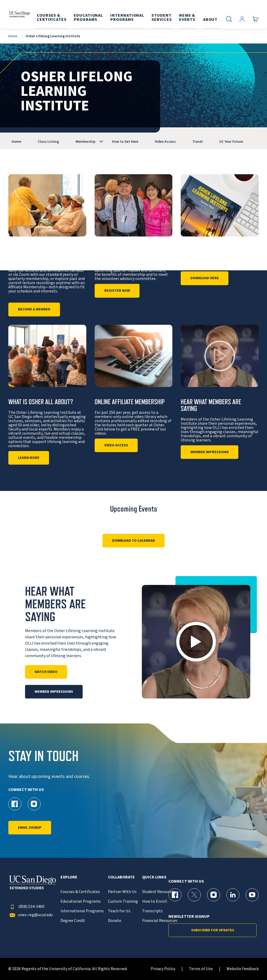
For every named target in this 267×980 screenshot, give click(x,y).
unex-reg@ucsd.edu (31, 915)
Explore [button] (69, 877)
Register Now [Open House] (117, 291)
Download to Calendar (133, 541)
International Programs (82, 911)
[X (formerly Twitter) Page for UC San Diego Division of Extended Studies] (194, 895)
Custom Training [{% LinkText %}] (123, 901)
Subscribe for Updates (213, 930)
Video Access (165, 142)
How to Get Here (125, 142)
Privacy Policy (163, 969)
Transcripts (152, 911)
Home (13, 36)
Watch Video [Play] (46, 672)
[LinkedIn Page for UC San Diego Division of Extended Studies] (233, 895)
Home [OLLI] (16, 142)
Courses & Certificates (80, 892)
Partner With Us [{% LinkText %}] (122, 892)
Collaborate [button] (121, 877)
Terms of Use (201, 969)
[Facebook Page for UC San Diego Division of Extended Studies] (175, 895)
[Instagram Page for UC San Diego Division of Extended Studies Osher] (34, 804)
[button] (196, 642)
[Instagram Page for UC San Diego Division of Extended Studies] (214, 895)
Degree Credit (73, 921)
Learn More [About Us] (29, 458)
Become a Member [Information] (34, 309)
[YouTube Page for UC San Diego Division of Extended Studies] (252, 895)
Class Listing (48, 142)
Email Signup (30, 828)
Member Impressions (210, 452)
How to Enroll (155, 901)
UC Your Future (231, 142)
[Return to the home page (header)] (19, 14)
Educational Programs (81, 901)
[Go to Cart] (256, 19)
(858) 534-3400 (26, 907)
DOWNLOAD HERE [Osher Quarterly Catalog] (205, 278)
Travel (198, 142)
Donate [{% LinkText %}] (115, 921)
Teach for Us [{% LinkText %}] (119, 911)
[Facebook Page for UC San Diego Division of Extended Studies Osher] (15, 804)
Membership (86, 142)
